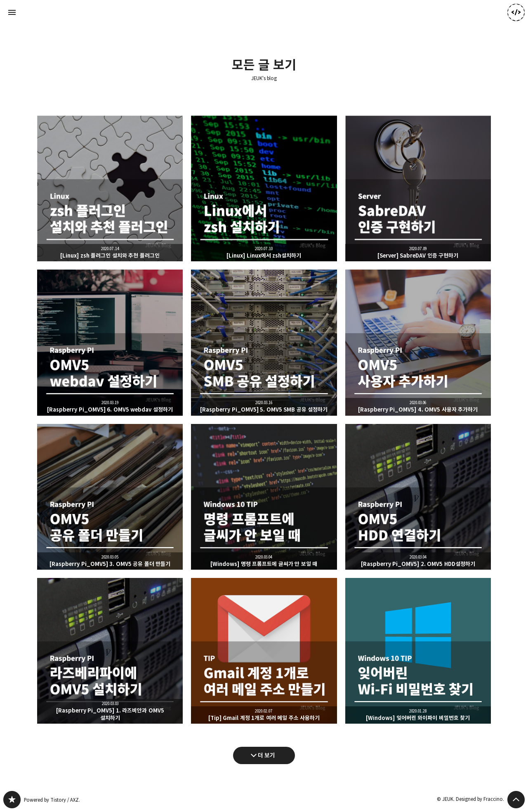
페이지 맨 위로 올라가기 (516, 800)
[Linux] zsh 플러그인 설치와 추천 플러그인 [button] (110, 188)
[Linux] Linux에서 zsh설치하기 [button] (264, 188)
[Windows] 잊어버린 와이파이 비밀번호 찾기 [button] (418, 651)
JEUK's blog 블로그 (12, 800)
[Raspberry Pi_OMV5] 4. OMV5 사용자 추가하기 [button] (418, 342)
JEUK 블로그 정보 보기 (516, 12)
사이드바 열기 (12, 12)
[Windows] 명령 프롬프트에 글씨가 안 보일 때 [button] (264, 497)
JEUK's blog (264, 78)
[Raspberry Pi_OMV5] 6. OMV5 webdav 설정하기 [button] (110, 342)
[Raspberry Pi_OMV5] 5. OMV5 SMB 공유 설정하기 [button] (264, 342)
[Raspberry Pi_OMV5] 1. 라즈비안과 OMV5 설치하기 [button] (110, 651)
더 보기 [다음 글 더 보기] (267, 755)
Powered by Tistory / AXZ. (52, 800)
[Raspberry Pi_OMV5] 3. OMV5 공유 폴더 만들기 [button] (110, 497)
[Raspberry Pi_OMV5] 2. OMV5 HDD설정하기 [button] (418, 497)
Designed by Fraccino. (480, 799)
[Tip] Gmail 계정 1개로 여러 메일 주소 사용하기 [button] (264, 651)
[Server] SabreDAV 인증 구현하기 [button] (418, 188)
